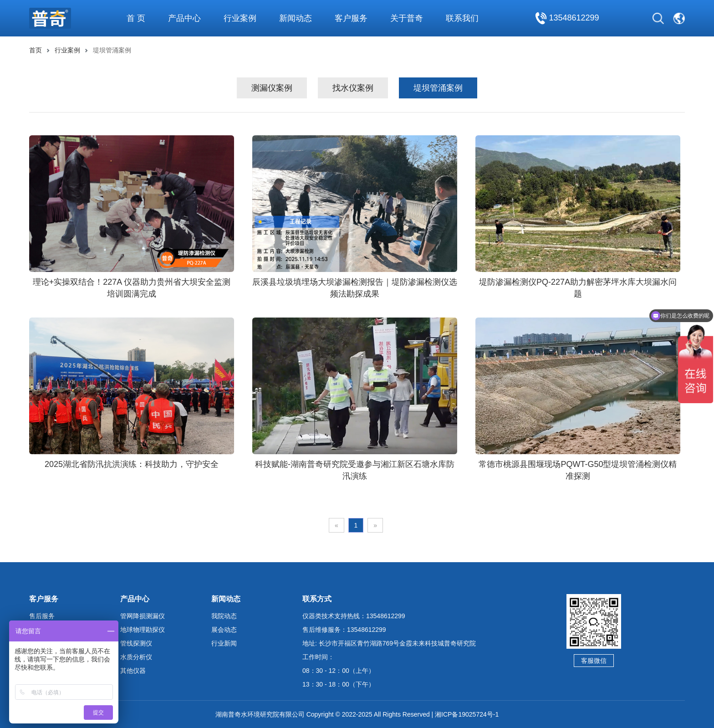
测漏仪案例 (272, 88)
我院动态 (224, 616)
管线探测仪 (136, 643)
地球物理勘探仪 (143, 630)
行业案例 (67, 50)
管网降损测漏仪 (143, 616)
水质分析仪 (136, 657)
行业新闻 (224, 643)
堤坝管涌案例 (438, 88)
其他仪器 (133, 671)
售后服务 (42, 616)
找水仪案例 (353, 88)
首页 (36, 50)
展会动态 (224, 630)
